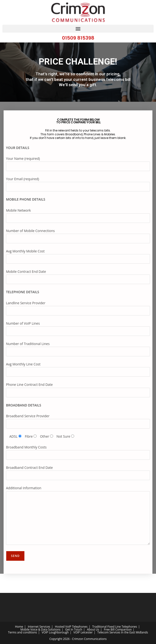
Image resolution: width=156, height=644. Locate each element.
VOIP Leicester (83, 632)
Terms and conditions (23, 632)
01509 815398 (78, 38)
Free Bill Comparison (118, 629)
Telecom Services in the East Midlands (123, 632)
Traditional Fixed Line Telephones (114, 627)
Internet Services (39, 627)
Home (19, 627)
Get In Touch (74, 629)
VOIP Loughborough (55, 632)
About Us (93, 629)
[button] (78, 29)
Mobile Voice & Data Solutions (40, 629)
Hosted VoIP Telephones (71, 627)
